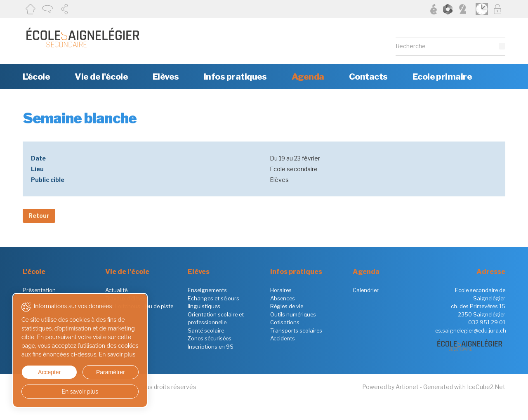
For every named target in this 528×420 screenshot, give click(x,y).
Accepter (49, 372)
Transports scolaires (296, 330)
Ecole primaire (442, 77)
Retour (39, 216)
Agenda (308, 77)
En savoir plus (79, 392)
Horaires (281, 290)
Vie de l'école (101, 77)
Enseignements (207, 290)
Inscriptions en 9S (211, 347)
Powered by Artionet (390, 387)
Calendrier (366, 290)
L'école (36, 77)
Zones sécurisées (210, 338)
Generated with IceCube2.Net (464, 387)
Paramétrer (109, 372)
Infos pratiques (235, 77)
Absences (283, 298)
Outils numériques (293, 314)
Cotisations (285, 322)
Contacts (368, 77)
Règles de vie (287, 306)
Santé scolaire (206, 330)
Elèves (166, 77)
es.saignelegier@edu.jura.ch (471, 330)
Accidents (283, 338)
